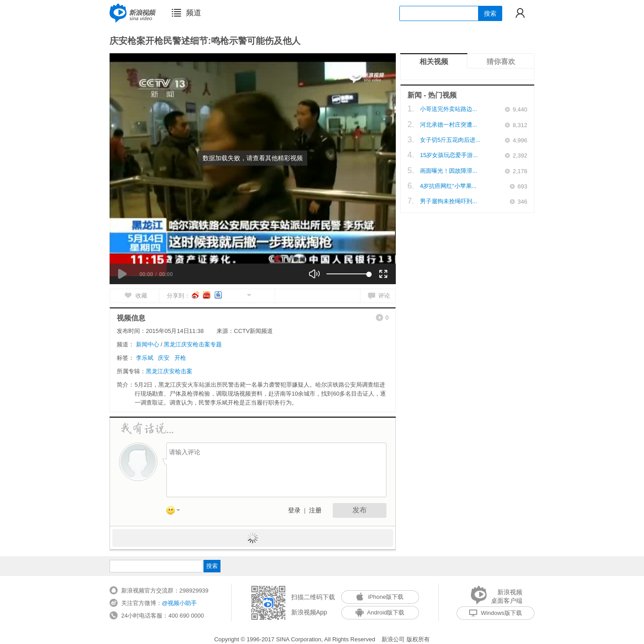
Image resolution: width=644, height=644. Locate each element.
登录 (294, 510)
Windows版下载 (496, 613)
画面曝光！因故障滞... (449, 171)
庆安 (164, 358)
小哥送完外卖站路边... (449, 109)
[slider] (348, 274)
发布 (360, 510)
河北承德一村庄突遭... (449, 125)
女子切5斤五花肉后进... (450, 140)
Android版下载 (380, 612)
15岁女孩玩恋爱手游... (449, 155)
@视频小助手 (179, 603)
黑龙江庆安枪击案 (169, 371)
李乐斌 (145, 358)
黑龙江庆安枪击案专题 (193, 344)
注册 (315, 510)
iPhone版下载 (380, 597)
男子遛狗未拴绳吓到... (449, 201)
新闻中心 (148, 344)
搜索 (490, 13)
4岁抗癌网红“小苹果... (448, 186)
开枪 (180, 358)
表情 (176, 512)
